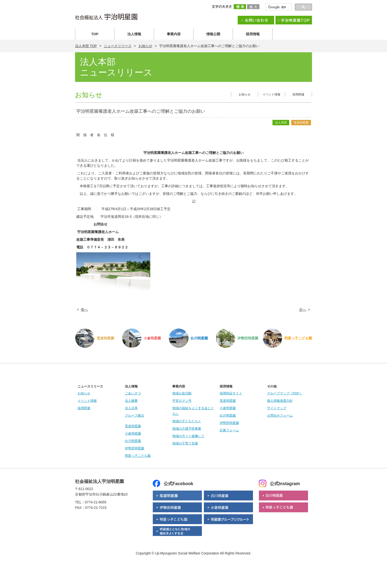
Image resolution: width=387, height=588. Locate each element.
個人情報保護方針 (280, 401)
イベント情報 (271, 94)
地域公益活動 (182, 393)
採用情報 (253, 34)
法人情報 (134, 34)
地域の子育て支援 (185, 443)
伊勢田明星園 (135, 448)
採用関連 (298, 94)
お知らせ (145, 46)
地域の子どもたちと (187, 421)
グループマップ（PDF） (285, 393)
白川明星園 (133, 441)
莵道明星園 (133, 426)
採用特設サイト (231, 393)
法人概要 (131, 401)
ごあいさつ (133, 393)
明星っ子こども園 (138, 456)
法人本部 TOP (86, 46)
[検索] (278, 7)
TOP (95, 34)
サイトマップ (277, 408)
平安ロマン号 (182, 401)
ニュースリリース (118, 46)
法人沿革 (131, 408)
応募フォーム (229, 430)
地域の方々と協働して (188, 436)
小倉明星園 (133, 433)
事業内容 (174, 34)
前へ (84, 310)
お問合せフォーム (280, 415)
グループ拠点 (135, 415)
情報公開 (213, 34)
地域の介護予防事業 (187, 429)
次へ (303, 310)
